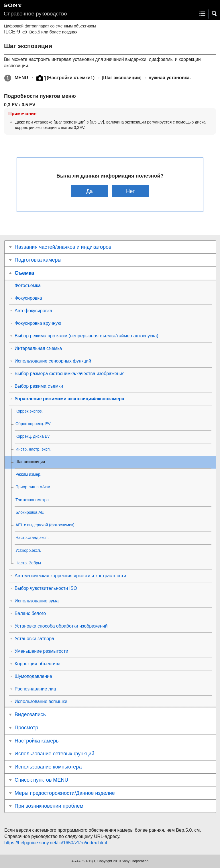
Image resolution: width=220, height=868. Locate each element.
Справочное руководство (35, 14)
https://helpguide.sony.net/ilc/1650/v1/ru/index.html (56, 843)
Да (90, 191)
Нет (130, 191)
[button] (215, 14)
